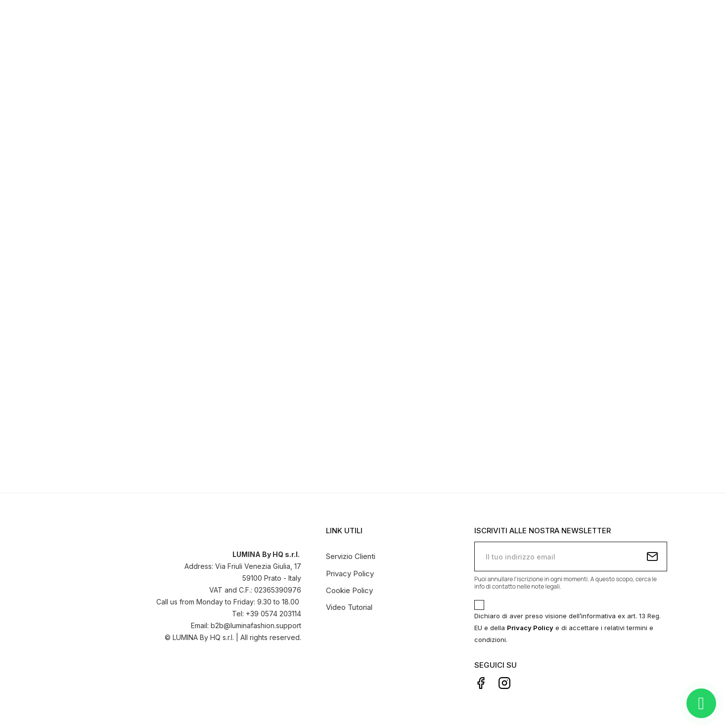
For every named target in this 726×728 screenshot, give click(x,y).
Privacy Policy (350, 574)
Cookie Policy (349, 590)
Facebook (481, 683)
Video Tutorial (349, 607)
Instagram (504, 683)
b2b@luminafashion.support (256, 625)
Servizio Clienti (351, 556)
